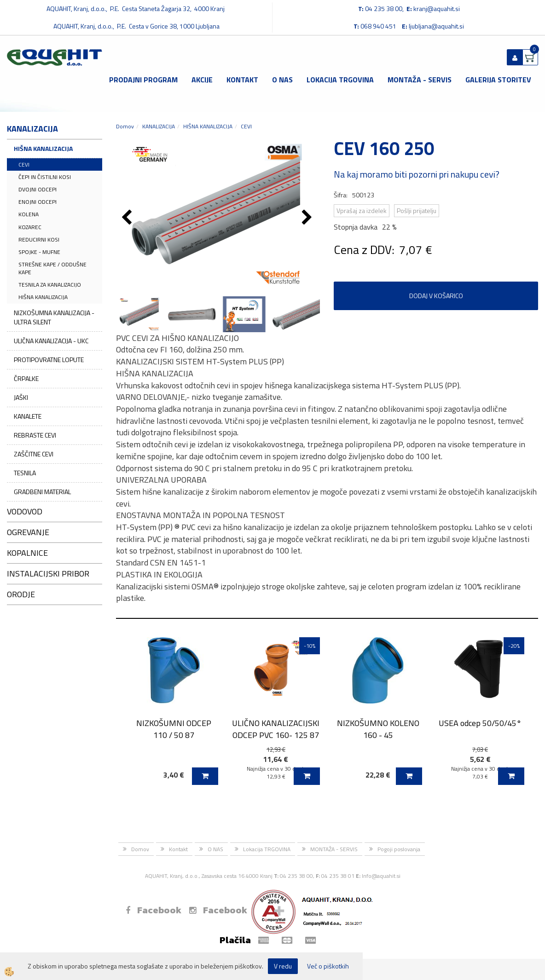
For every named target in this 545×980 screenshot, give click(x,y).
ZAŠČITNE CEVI (34, 454)
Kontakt (242, 80)
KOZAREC (30, 227)
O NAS (282, 80)
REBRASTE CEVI (35, 435)
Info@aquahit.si (381, 876)
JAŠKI (21, 397)
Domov (125, 126)
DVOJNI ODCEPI (38, 189)
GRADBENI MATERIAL (42, 492)
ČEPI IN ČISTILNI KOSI (45, 177)
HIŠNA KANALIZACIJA (43, 148)
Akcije (202, 80)
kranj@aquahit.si (437, 9)
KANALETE (28, 416)
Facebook (154, 910)
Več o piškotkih (328, 966)
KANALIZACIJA (159, 126)
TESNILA (25, 473)
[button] (308, 218)
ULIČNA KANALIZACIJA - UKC (51, 341)
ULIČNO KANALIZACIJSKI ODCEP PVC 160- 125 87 (276, 729)
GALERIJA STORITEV (498, 80)
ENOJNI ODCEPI (38, 202)
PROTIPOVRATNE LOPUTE (49, 360)
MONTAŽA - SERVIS (420, 80)
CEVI (24, 164)
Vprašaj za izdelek (362, 210)
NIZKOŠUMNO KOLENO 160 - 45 (378, 729)
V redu (283, 966)
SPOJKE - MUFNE (39, 252)
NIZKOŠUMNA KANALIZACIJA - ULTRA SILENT (54, 317)
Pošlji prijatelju (417, 210)
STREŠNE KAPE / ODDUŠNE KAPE (52, 268)
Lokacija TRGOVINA (340, 80)
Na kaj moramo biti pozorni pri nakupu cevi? (417, 174)
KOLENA (29, 214)
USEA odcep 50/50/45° (480, 723)
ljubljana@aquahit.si (436, 26)
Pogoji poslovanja (399, 849)
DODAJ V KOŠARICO (436, 296)
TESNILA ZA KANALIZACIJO (50, 285)
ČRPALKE (26, 378)
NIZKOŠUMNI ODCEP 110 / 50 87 (174, 729)
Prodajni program (143, 80)
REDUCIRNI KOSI (39, 239)
